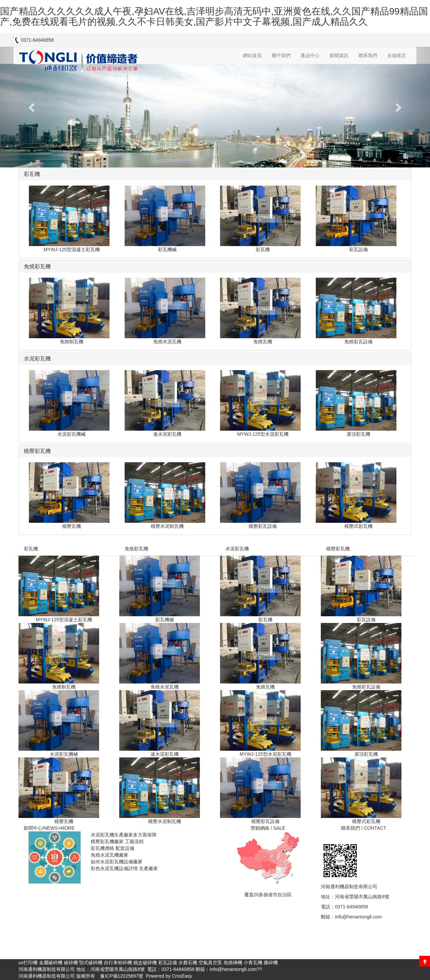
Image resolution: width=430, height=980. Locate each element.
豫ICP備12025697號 (121, 976)
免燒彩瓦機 (136, 549)
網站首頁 (252, 55)
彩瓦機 (31, 549)
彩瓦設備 (168, 963)
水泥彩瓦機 (237, 549)
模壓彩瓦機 (338, 549)
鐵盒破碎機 (145, 963)
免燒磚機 (233, 963)
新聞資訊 (339, 55)
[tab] (215, 174)
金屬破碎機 (51, 963)
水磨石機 (188, 963)
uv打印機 (28, 963)
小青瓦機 (253, 963)
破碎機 (71, 963)
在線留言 (397, 55)
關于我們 (281, 55)
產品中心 (310, 55)
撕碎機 (271, 963)
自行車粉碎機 (118, 963)
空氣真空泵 (210, 963)
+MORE (66, 828)
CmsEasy (182, 976)
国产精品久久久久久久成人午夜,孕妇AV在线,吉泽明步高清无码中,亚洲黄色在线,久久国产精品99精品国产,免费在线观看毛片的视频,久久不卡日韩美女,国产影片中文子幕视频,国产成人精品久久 (214, 16)
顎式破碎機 (91, 963)
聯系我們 (368, 55)
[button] (32, 107)
